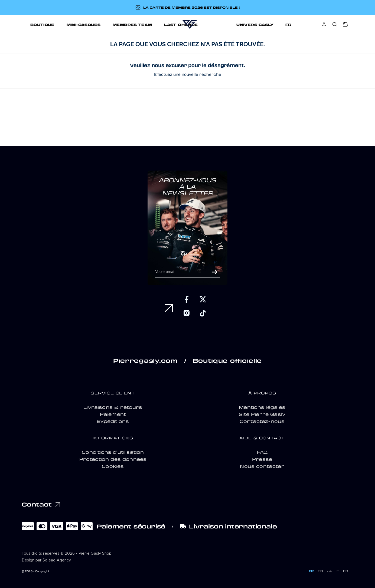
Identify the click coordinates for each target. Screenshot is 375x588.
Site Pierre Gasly (262, 414)
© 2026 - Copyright (35, 571)
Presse (262, 459)
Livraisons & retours (113, 407)
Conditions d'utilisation (113, 452)
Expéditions (113, 421)
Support (278, 24)
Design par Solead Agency (46, 560)
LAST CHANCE (154, 24)
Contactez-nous (262, 421)
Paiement (113, 414)
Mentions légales (262, 407)
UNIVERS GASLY (235, 24)
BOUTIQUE (16, 24)
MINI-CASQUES (57, 24)
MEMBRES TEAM (106, 24)
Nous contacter (262, 466)
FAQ (262, 452)
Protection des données (113, 459)
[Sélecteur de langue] (305, 24)
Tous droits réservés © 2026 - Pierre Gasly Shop (67, 554)
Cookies (113, 466)
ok (214, 272)
